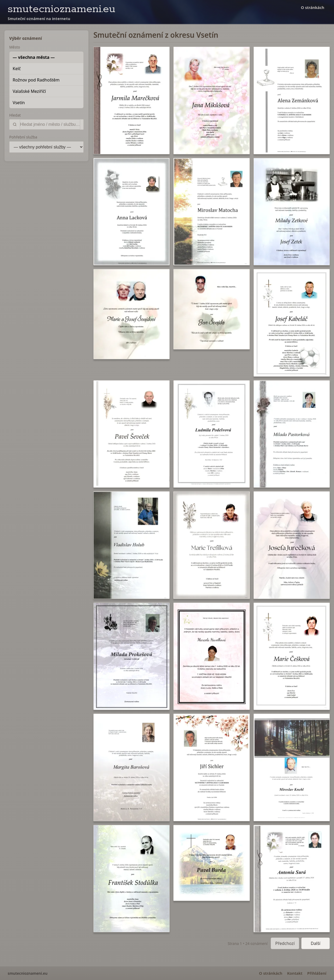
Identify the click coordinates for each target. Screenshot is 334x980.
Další (316, 943)
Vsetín (19, 103)
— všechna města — (34, 57)
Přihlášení (317, 973)
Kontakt (295, 973)
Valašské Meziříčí (29, 91)
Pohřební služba (23, 137)
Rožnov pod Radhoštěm (36, 80)
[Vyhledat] (50, 124)
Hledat (15, 115)
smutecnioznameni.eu (61, 9)
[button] (132, 100)
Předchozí (285, 943)
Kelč (17, 69)
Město (15, 47)
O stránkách (313, 7)
